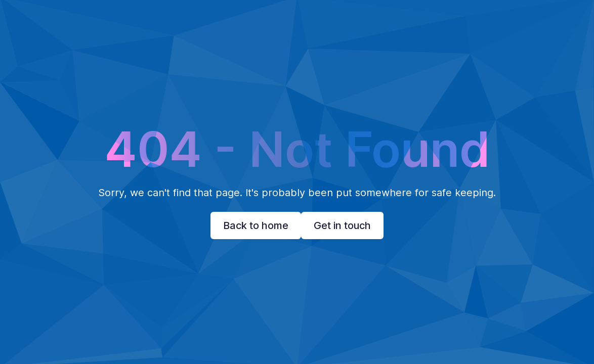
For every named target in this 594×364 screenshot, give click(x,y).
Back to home (256, 225)
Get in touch (342, 225)
